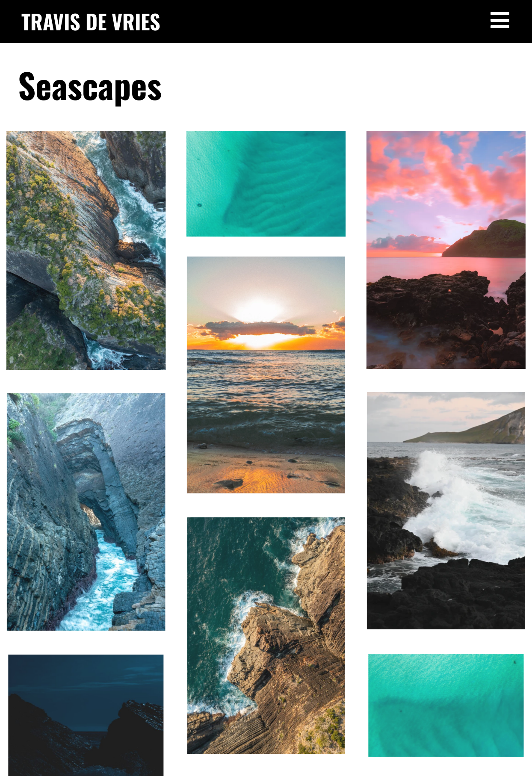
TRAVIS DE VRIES (91, 21)
